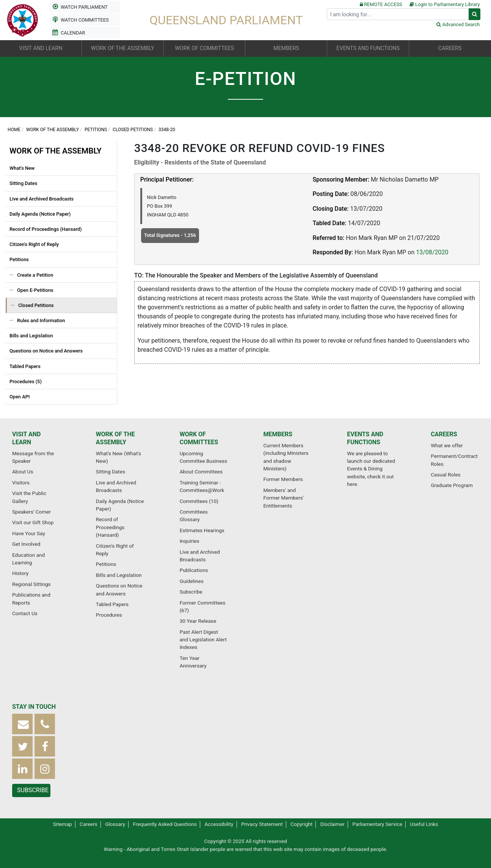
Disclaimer (333, 824)
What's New (22, 168)
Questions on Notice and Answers (46, 351)
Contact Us (25, 613)
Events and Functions (365, 438)
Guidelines (192, 581)
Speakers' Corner (31, 512)
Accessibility (219, 824)
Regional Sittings (31, 584)
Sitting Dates (23, 183)
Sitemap (63, 824)
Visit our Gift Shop (33, 522)
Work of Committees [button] (204, 48)
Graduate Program (452, 485)
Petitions (96, 130)
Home (14, 130)
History (20, 573)
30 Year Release (198, 621)
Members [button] (286, 48)
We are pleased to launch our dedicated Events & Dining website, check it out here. (371, 469)
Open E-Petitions (35, 290)
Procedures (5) (26, 382)
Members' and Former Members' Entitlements (283, 498)
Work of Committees (199, 438)
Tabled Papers (25, 366)
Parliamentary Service (377, 824)
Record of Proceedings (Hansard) (46, 229)
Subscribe (191, 592)
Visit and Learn (26, 438)
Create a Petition (35, 275)
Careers (444, 434)
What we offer (447, 445)
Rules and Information (41, 320)
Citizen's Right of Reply (34, 244)
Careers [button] (450, 48)
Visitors (21, 483)
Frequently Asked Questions (165, 824)
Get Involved (26, 544)
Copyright (301, 824)
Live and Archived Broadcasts (42, 199)
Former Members (283, 479)
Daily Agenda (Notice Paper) (40, 214)
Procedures (109, 615)
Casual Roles (446, 475)
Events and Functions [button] (368, 48)
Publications (194, 570)
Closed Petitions (133, 130)
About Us (23, 472)
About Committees (201, 472)
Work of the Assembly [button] (123, 48)
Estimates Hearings (202, 530)
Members (278, 434)
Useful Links (424, 824)
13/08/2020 (432, 252)
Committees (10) (199, 501)
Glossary (115, 824)
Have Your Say (29, 533)
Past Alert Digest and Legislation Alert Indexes (203, 640)
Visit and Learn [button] (41, 48)
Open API (20, 397)
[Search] (398, 14)
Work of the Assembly (53, 130)
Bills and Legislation (31, 336)
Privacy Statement (262, 824)
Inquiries (190, 541)
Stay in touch (34, 707)
